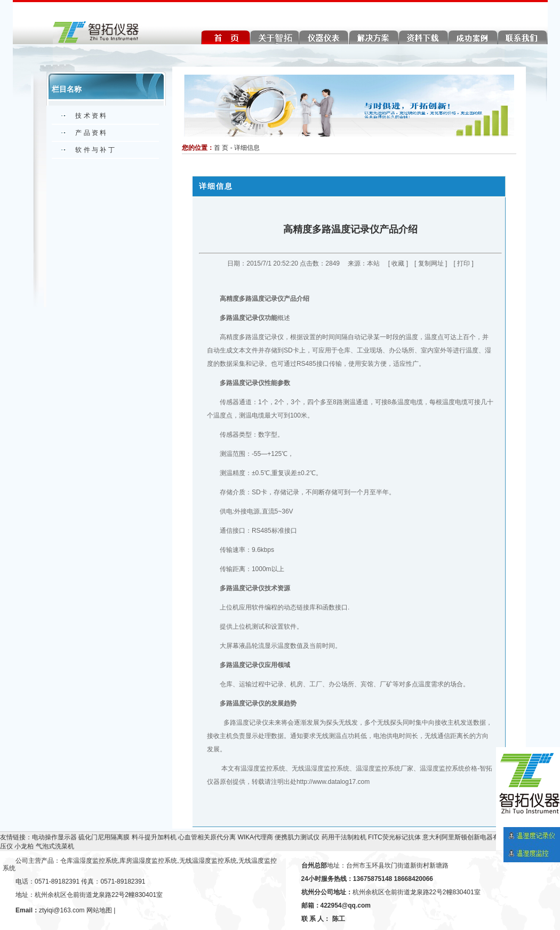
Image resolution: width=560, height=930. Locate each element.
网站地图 (99, 910)
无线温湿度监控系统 (208, 861)
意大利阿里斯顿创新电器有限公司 (470, 837)
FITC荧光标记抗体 (394, 837)
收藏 (398, 263)
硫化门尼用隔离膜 (104, 837)
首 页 (221, 148)
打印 (463, 263)
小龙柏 (24, 846)
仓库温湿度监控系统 (89, 861)
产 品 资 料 (91, 133)
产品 (290, 299)
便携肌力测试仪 (297, 837)
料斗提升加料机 (154, 837)
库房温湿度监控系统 (148, 861)
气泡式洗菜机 (55, 846)
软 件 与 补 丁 (95, 150)
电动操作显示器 (54, 837)
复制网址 (431, 263)
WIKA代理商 (255, 837)
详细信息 (247, 148)
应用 (271, 665)
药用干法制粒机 (344, 837)
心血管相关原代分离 (207, 837)
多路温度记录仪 (261, 299)
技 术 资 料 (91, 116)
